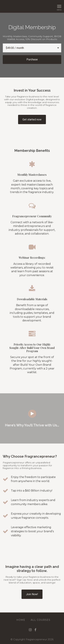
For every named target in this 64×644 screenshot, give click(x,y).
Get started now (32, 119)
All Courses (41, 620)
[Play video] (32, 414)
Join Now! (32, 594)
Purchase (32, 59)
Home (21, 620)
